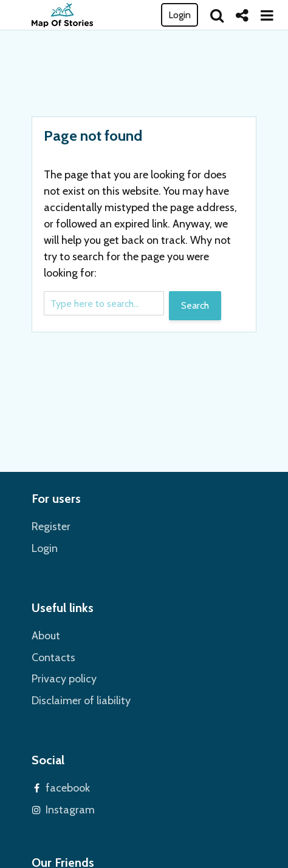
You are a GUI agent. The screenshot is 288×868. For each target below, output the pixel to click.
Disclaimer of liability (81, 701)
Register (51, 527)
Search (195, 305)
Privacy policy (64, 679)
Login (180, 15)
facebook (68, 788)
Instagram (70, 810)
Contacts (53, 658)
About (46, 636)
